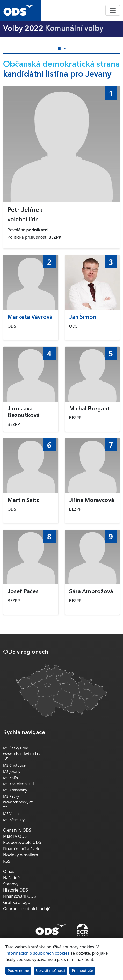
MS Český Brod (16, 748)
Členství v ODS (17, 830)
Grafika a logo (17, 902)
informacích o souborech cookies (37, 953)
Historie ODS (16, 890)
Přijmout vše (82, 971)
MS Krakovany (15, 790)
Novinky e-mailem (21, 855)
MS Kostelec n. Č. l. (19, 784)
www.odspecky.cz (19, 805)
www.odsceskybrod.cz (22, 756)
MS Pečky (11, 796)
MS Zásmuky (14, 820)
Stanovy (11, 884)
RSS (7, 861)
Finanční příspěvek (21, 849)
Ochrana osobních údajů (27, 909)
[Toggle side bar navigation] (62, 49)
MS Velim (11, 814)
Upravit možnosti (50, 971)
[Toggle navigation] (113, 10)
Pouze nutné (19, 971)
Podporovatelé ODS (22, 842)
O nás (9, 871)
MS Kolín (10, 778)
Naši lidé (11, 878)
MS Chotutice (14, 765)
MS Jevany (12, 771)
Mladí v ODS (15, 836)
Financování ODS (19, 896)
